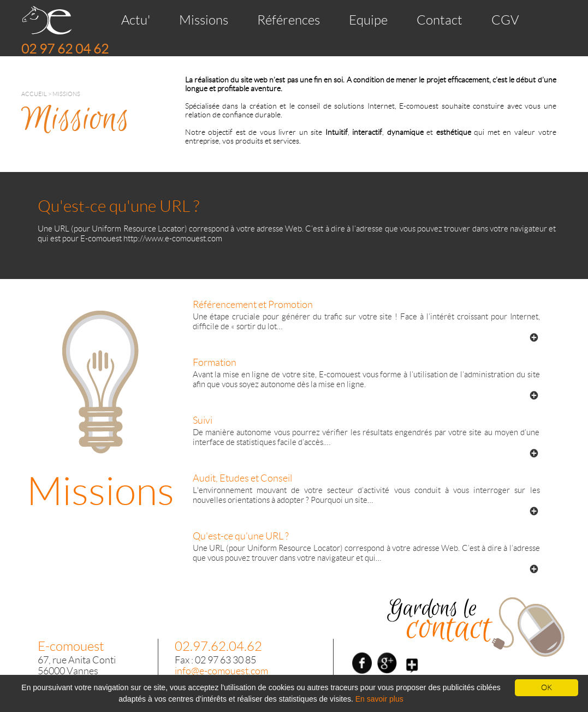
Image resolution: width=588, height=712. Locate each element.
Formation (215, 363)
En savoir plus (379, 699)
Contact (439, 20)
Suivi (203, 420)
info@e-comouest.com (221, 671)
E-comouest (71, 646)
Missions (204, 20)
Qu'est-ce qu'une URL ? (241, 536)
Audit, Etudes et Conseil (242, 478)
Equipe (368, 20)
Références (289, 20)
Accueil (34, 94)
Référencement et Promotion (253, 305)
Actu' (136, 20)
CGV (505, 20)
